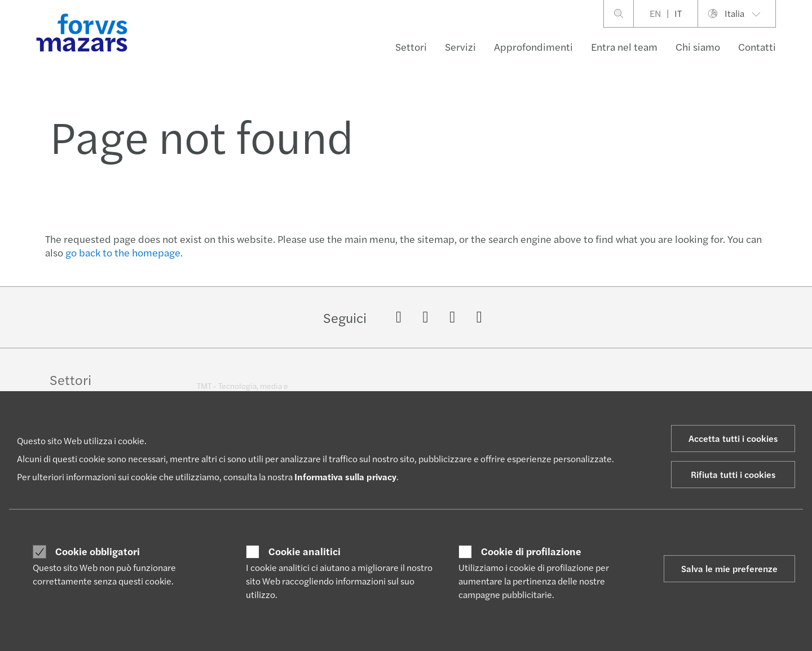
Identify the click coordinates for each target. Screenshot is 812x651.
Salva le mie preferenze (729, 568)
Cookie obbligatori (98, 551)
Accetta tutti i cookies (733, 438)
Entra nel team (624, 46)
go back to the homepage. (124, 252)
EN (655, 13)
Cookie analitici (304, 551)
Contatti (757, 46)
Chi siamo (698, 46)
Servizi (460, 46)
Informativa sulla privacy (345, 477)
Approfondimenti (533, 46)
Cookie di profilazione (531, 551)
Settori (411, 46)
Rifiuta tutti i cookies (733, 474)
